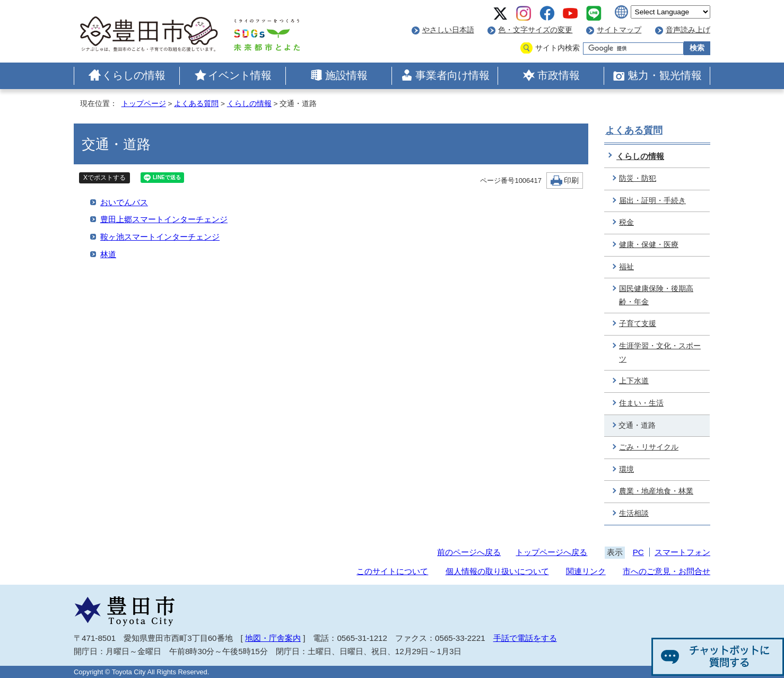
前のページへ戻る (469, 552)
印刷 (571, 180)
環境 (626, 469)
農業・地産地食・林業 (656, 491)
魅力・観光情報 (665, 75)
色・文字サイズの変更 (535, 30)
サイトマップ (619, 30)
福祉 (626, 267)
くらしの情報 (134, 75)
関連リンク (586, 571)
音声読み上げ (688, 30)
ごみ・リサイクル (649, 447)
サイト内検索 (557, 48)
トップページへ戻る (551, 552)
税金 (626, 222)
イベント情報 (240, 75)
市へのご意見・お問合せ (667, 571)
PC (638, 552)
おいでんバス (124, 202)
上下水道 (634, 381)
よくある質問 (196, 104)
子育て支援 (638, 324)
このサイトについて (392, 571)
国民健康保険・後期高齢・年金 (656, 295)
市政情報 (559, 75)
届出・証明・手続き (652, 201)
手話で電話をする (525, 638)
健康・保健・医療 (649, 245)
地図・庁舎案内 (273, 638)
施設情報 (346, 75)
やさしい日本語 (448, 30)
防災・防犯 (638, 178)
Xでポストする (104, 178)
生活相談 (634, 513)
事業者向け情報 (452, 75)
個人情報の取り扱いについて (497, 571)
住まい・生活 (641, 403)
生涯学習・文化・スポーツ (660, 353)
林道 (108, 254)
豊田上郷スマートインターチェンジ (164, 219)
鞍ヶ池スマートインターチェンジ (160, 237)
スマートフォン (682, 552)
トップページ (144, 104)
